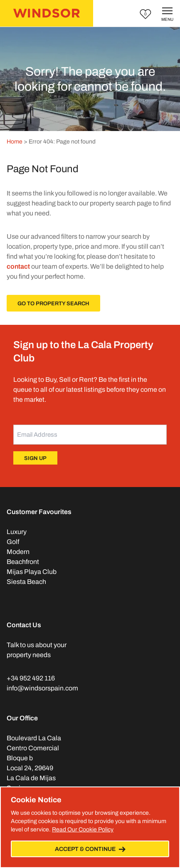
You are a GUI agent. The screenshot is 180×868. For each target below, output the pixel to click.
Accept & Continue (90, 849)
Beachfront (23, 562)
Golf (13, 542)
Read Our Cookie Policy (83, 830)
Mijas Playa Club (32, 572)
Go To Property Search (53, 304)
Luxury (17, 532)
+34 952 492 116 (31, 678)
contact (18, 266)
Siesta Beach (26, 582)
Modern (18, 552)
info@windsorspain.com (42, 688)
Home (15, 142)
